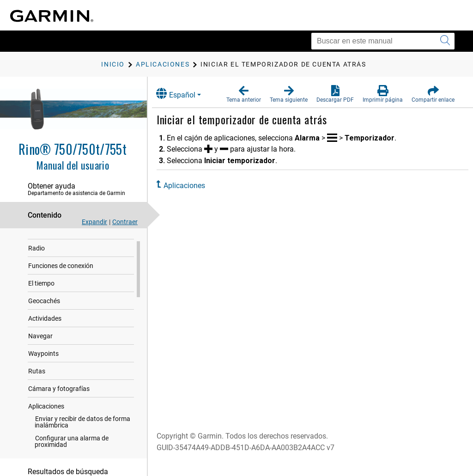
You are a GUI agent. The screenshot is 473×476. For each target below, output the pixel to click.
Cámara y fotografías (59, 398)
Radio (36, 257)
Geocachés (44, 310)
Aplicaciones (46, 415)
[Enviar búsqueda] (445, 41)
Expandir (94, 222)
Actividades (45, 328)
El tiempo (41, 293)
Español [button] (184, 94)
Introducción (46, 240)
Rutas (37, 380)
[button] (244, 94)
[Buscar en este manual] (383, 41)
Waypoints (43, 363)
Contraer (125, 222)
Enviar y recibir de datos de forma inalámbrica (82, 431)
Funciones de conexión (61, 275)
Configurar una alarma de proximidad (72, 451)
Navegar (40, 345)
